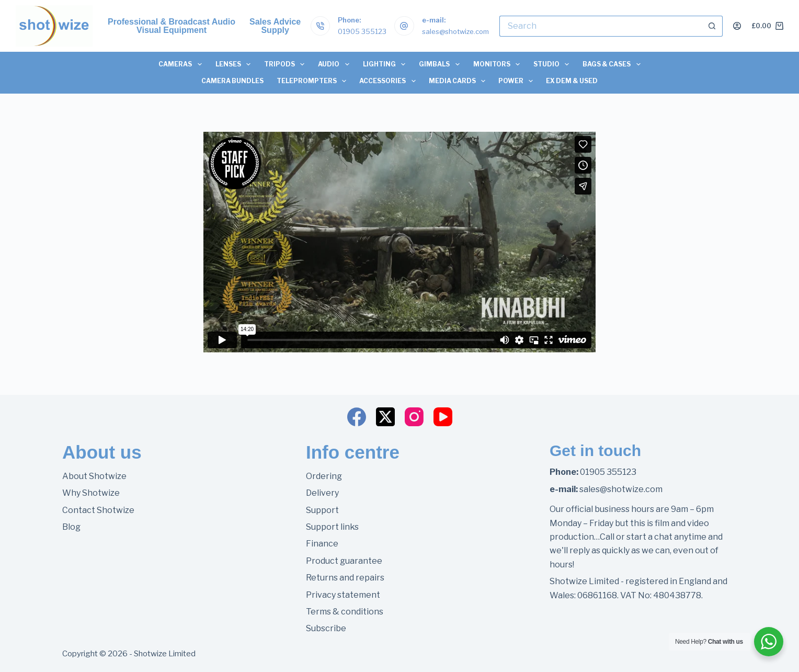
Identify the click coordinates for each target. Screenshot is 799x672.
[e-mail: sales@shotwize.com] (404, 26)
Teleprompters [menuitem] (313, 81)
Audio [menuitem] (335, 64)
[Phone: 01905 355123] (321, 26)
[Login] (737, 26)
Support (322, 510)
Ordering (324, 476)
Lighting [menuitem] (386, 64)
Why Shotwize (91, 493)
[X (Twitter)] (385, 417)
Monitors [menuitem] (498, 64)
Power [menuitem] (518, 81)
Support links (332, 527)
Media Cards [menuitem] (459, 81)
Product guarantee (344, 561)
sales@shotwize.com (455, 31)
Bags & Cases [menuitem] (613, 64)
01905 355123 (362, 31)
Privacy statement (343, 595)
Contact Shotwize (98, 510)
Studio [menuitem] (553, 64)
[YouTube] (443, 417)
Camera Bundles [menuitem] (232, 81)
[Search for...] (601, 26)
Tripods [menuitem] (286, 64)
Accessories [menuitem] (389, 81)
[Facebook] (357, 417)
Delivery (322, 493)
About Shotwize (94, 476)
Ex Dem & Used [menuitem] (572, 81)
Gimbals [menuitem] (441, 64)
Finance (322, 544)
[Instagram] (414, 417)
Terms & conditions (345, 612)
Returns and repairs (345, 578)
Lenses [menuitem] (235, 64)
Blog (71, 527)
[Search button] (712, 26)
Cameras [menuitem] (182, 64)
